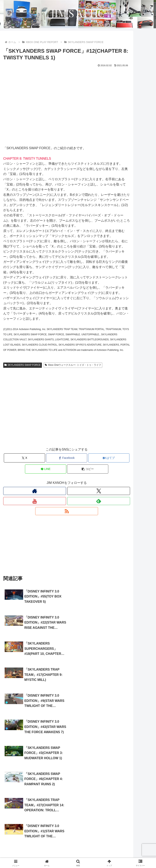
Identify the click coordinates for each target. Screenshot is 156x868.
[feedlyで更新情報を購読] (99, 501)
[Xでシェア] (24, 458)
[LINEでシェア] (46, 469)
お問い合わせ (116, 855)
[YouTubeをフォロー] (35, 501)
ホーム (27, 849)
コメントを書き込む (67, 819)
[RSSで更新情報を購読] (67, 511)
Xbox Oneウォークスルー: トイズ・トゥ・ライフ (73, 365)
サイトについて (78, 849)
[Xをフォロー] (99, 491)
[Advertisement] (67, 411)
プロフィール (129, 849)
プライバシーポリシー (40, 855)
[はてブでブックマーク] (109, 458)
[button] (88, 469)
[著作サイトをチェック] (35, 491)
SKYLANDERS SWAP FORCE (23, 365)
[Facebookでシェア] (67, 458)
